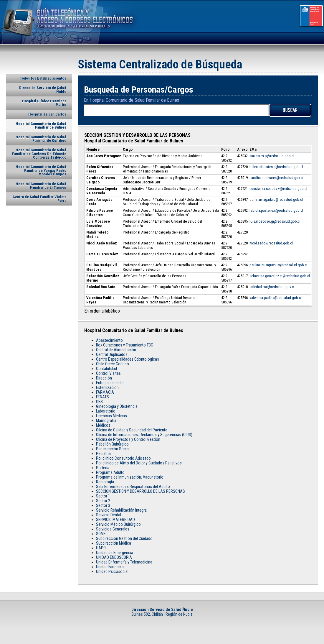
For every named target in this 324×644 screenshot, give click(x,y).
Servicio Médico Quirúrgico (118, 524)
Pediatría (103, 454)
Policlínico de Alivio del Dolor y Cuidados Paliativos (139, 463)
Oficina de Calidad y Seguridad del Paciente (132, 430)
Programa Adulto (110, 472)
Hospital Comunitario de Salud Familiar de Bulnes (41, 125)
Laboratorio (106, 411)
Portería (103, 468)
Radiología (105, 482)
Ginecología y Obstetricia (117, 406)
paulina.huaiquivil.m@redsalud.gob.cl (278, 265)
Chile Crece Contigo (113, 364)
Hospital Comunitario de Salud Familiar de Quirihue (41, 139)
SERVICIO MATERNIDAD (115, 520)
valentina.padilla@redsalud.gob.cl (276, 298)
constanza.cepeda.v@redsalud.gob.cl (278, 189)
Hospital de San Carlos (47, 114)
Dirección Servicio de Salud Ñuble (43, 89)
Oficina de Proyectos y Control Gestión (128, 439)
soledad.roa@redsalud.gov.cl (272, 287)
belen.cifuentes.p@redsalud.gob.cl (276, 167)
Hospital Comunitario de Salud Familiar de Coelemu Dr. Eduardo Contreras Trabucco (39, 154)
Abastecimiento (109, 340)
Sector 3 (103, 505)
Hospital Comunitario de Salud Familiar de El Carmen (41, 186)
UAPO (101, 548)
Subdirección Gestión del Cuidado (124, 538)
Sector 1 (103, 496)
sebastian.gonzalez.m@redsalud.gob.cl (280, 276)
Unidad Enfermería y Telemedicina (124, 562)
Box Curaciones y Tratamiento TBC (125, 345)
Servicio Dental (109, 515)
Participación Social (113, 449)
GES (99, 402)
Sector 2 (103, 501)
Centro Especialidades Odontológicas (128, 359)
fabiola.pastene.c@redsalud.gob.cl (276, 210)
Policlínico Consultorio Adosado (123, 458)
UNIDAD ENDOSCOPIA (114, 557)
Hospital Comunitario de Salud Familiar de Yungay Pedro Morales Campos (41, 170)
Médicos (103, 425)
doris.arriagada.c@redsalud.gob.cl (276, 199)
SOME (101, 534)
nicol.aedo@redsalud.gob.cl (271, 243)
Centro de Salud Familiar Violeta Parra (39, 199)
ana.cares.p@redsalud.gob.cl (272, 156)
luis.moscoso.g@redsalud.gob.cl (275, 221)
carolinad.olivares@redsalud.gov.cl (276, 178)
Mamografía (106, 420)
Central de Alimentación (116, 350)
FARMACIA (105, 392)
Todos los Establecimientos (43, 78)
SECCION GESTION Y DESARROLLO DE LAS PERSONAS (140, 491)
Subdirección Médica (114, 543)
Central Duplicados (112, 354)
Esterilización (107, 387)
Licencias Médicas (111, 416)
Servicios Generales (113, 529)
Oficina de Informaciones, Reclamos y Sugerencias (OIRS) (144, 435)
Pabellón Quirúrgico (112, 444)
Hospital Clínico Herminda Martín (44, 103)
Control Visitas (108, 373)
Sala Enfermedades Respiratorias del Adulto (133, 487)
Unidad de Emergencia (115, 553)
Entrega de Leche (110, 383)
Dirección (104, 378)
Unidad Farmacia (110, 567)
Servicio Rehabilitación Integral (122, 510)
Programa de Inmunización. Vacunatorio (130, 477)
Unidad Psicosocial (112, 571)
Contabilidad (106, 369)
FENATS (103, 397)
